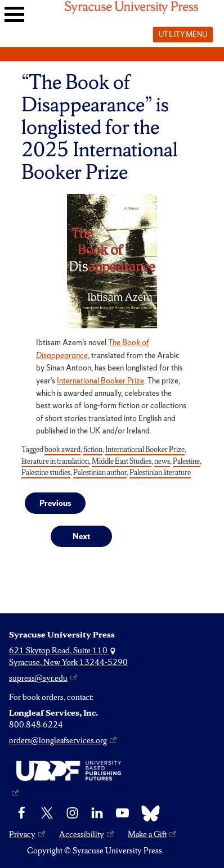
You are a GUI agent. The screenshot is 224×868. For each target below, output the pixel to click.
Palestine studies (46, 473)
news (162, 461)
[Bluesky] (148, 813)
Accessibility (82, 834)
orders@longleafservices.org (58, 740)
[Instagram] (72, 813)
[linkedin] (97, 813)
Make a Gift (147, 834)
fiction (93, 449)
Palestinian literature (160, 473)
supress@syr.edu (38, 678)
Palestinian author (100, 473)
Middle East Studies (122, 461)
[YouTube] (122, 813)
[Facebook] (22, 813)
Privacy (22, 834)
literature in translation (55, 461)
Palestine (186, 461)
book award (62, 449)
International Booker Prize (100, 381)
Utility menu (183, 34)
